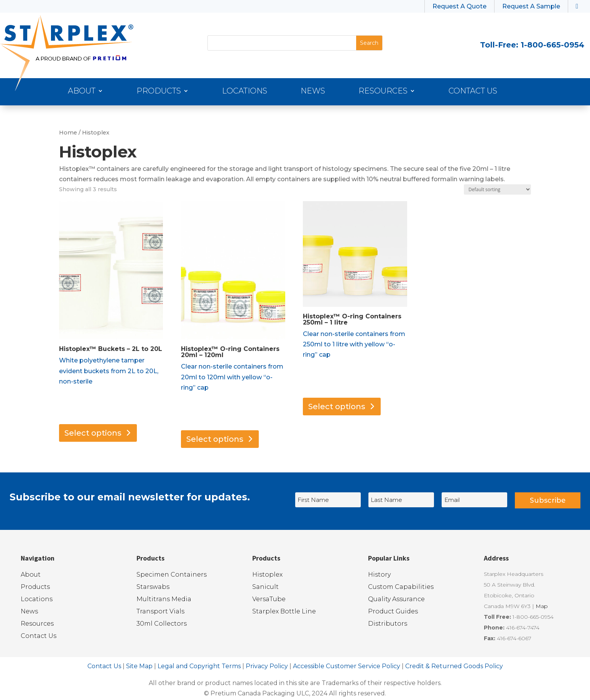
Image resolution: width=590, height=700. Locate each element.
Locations (245, 92)
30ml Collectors (162, 624)
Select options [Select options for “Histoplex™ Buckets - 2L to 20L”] (93, 433)
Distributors (388, 624)
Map (542, 606)
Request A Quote (459, 6)
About (82, 92)
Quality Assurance (396, 599)
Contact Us (473, 92)
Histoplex (267, 575)
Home (68, 133)
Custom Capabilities (401, 587)
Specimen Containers (172, 575)
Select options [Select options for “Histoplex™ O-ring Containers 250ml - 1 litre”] (337, 407)
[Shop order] (497, 189)
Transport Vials (160, 611)
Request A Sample (531, 6)
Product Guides (393, 611)
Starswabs (153, 587)
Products (159, 92)
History (379, 575)
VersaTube (269, 599)
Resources (383, 92)
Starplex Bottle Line (284, 611)
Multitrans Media (164, 599)
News (313, 92)
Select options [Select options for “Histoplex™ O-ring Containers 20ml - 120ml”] (215, 439)
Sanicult (265, 587)
